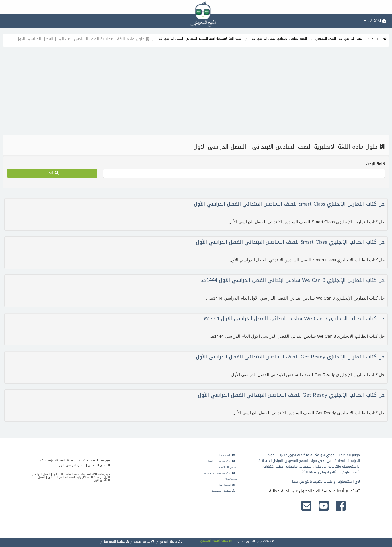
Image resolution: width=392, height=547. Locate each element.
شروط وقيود (144, 542)
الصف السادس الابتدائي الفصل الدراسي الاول (278, 39)
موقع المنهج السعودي (216, 541)
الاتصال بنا (227, 485)
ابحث (52, 173)
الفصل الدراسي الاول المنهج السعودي (339, 39)
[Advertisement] (196, 92)
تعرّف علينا (227, 455)
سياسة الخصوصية (223, 491)
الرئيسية (379, 39)
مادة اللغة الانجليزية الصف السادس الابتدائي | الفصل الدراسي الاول (199, 39)
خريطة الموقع (171, 542)
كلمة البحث (375, 164)
